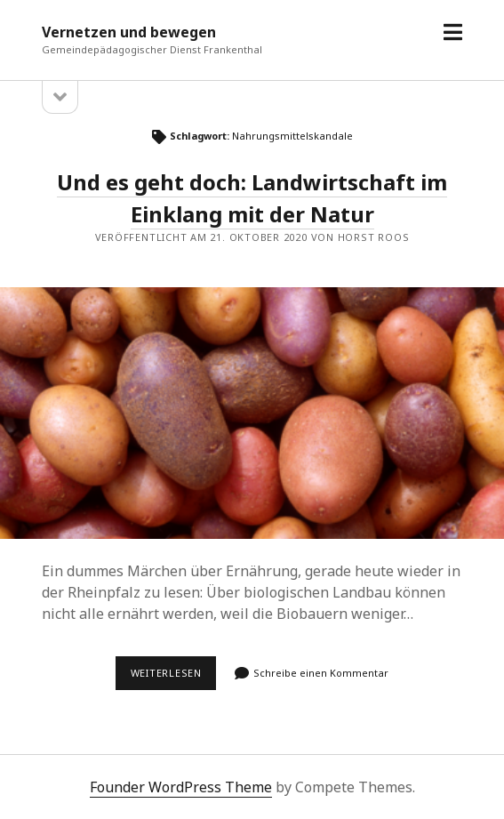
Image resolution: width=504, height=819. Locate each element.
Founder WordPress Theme (181, 787)
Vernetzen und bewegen (129, 32)
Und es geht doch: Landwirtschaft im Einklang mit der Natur (252, 414)
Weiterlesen (174, 678)
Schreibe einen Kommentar (321, 673)
